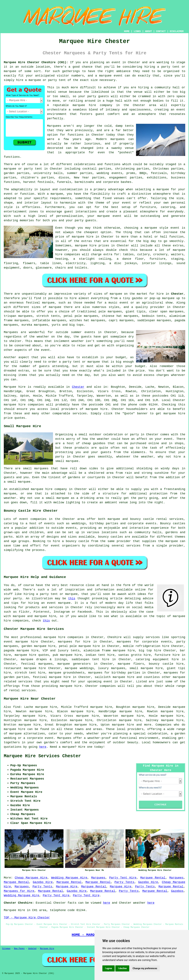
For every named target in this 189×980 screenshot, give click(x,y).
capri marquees (121, 320)
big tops (76, 325)
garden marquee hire (38, 646)
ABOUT (148, 31)
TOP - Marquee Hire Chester (27, 918)
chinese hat (112, 316)
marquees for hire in (77, 642)
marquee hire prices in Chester (102, 246)
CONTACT (161, 31)
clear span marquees (166, 312)
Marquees (98, 878)
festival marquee (40, 303)
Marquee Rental (153, 878)
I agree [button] (109, 968)
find (17, 707)
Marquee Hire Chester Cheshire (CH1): (36, 62)
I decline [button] (122, 968)
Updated (32, 949)
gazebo (137, 298)
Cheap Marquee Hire (31, 878)
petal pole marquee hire (79, 646)
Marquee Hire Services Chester (42, 756)
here (43, 747)
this (72, 599)
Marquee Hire (67, 887)
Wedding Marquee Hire (69, 878)
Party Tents (124, 882)
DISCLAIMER (177, 31)
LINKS (137, 31)
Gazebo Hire (43, 882)
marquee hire (15, 405)
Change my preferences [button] (145, 968)
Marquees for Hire (19, 891)
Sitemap (6, 949)
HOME (127, 31)
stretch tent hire (30, 673)
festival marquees (37, 664)
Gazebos (177, 891)
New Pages (19, 949)
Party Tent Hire (123, 878)
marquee (10, 71)
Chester (177, 294)
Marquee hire (15, 387)
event (45, 350)
